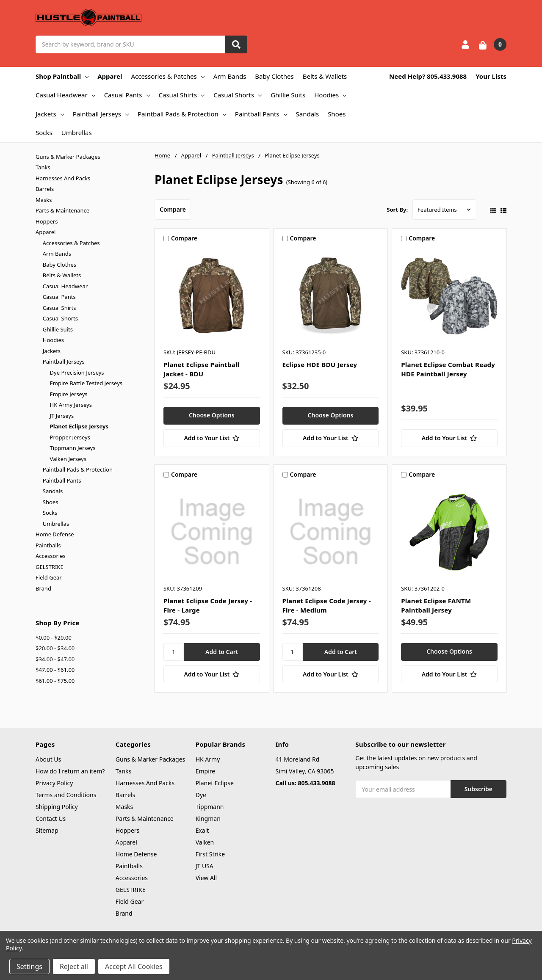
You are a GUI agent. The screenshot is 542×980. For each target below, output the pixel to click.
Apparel (110, 76)
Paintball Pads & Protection (182, 114)
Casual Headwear (65, 95)
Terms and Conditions (66, 795)
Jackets (50, 114)
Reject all (74, 966)
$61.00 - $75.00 (55, 681)
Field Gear (49, 577)
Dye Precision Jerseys (77, 373)
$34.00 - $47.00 (55, 659)
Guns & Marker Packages (68, 157)
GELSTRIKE (50, 567)
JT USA (205, 866)
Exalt (202, 830)
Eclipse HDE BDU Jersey (320, 364)
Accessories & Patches (167, 76)
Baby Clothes (274, 76)
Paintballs (48, 545)
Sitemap (47, 830)
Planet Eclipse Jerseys (79, 426)
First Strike (210, 854)
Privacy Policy (54, 783)
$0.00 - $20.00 (54, 638)
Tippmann (210, 807)
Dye (201, 795)
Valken (205, 842)
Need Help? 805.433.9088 (428, 76)
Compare (173, 209)
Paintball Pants (261, 114)
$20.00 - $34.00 (55, 648)
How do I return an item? (70, 771)
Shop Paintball (62, 76)
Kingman (208, 819)
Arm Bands (230, 76)
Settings (29, 966)
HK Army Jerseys (71, 405)
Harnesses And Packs (63, 178)
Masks (44, 200)
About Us (48, 759)
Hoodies (330, 95)
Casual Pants (127, 95)
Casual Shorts (238, 95)
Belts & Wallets (325, 76)
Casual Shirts (182, 95)
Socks (44, 133)
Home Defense (55, 534)
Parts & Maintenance (62, 210)
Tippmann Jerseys (73, 448)
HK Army (208, 759)
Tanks (43, 167)
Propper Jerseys (70, 437)
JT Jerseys (62, 416)
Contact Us (51, 819)
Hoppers (47, 221)
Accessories (51, 556)
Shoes (337, 114)
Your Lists (491, 76)
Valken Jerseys (68, 459)
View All (206, 878)
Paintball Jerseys (101, 114)
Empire (206, 771)
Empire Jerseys (69, 394)
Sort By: (397, 210)
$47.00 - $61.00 (55, 670)
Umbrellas (77, 133)
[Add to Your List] (212, 438)
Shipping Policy (57, 807)
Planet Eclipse (215, 783)
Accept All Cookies (134, 966)
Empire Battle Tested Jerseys (86, 383)
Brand (43, 588)
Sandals (308, 114)
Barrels (45, 189)
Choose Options (212, 415)
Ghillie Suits (288, 95)
